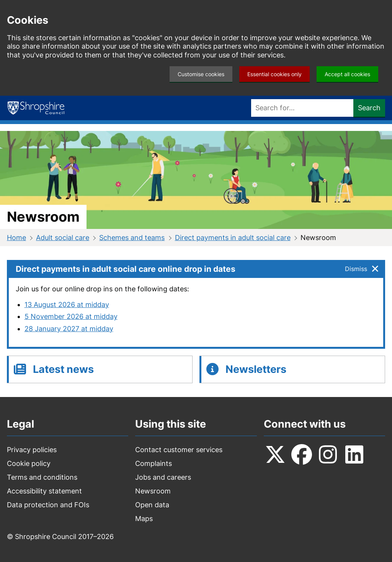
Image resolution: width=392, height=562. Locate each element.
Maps (144, 519)
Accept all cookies (347, 74)
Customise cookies (201, 74)
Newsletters (256, 369)
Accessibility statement (44, 491)
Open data (152, 505)
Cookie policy (29, 463)
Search (369, 108)
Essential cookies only (274, 74)
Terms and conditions (42, 477)
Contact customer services (179, 450)
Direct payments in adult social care (233, 238)
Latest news (63, 369)
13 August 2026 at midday (67, 305)
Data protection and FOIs (48, 505)
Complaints (154, 463)
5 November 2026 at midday (71, 316)
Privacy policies (32, 450)
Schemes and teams (132, 238)
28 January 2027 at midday (69, 329)
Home (16, 238)
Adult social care (63, 238)
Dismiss (356, 269)
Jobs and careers (163, 477)
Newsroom (153, 491)
